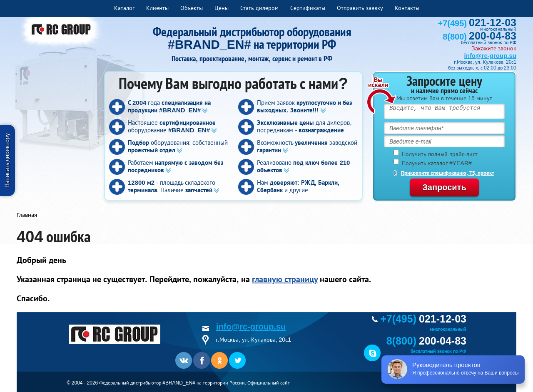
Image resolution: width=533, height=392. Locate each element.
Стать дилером (259, 8)
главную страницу (285, 279)
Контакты (407, 8)
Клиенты (157, 8)
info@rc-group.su (490, 56)
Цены (222, 8)
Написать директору (7, 160)
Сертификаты (308, 8)
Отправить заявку (360, 8)
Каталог (124, 8)
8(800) (479, 37)
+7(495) (477, 23)
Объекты (192, 8)
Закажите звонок (494, 48)
